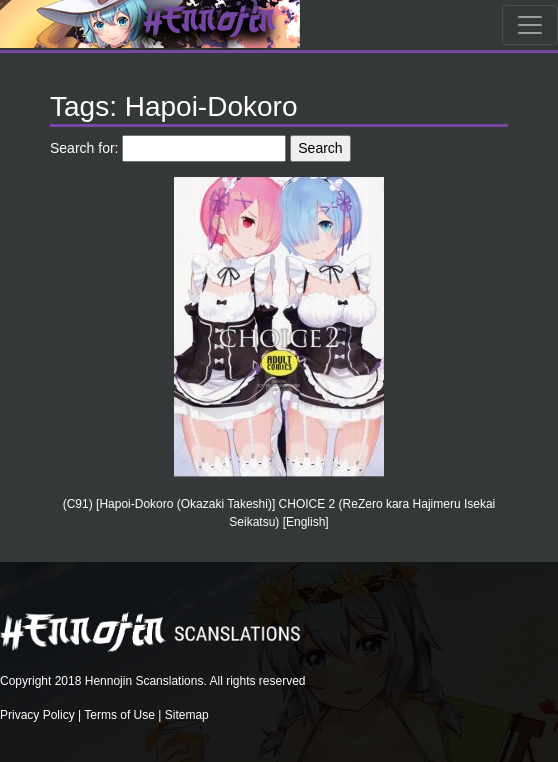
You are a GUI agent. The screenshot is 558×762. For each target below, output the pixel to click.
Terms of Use (119, 715)
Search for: (84, 148)
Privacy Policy (37, 715)
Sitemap (187, 715)
